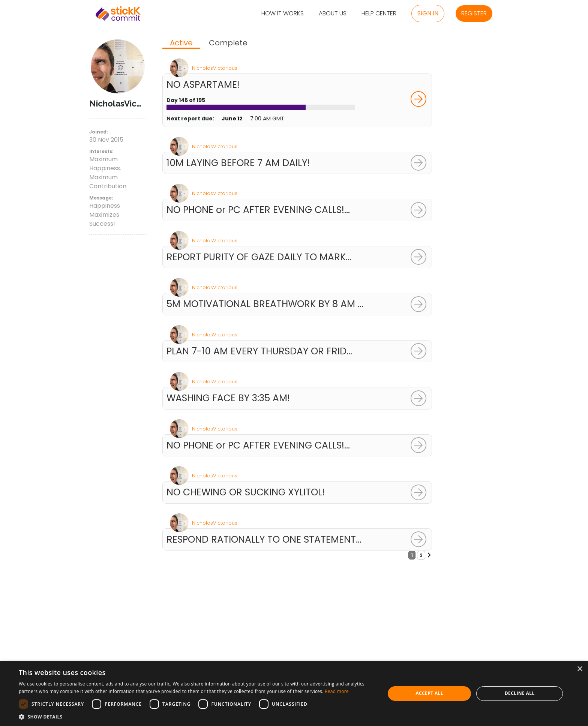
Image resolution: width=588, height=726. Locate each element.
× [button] (580, 669)
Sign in (428, 13)
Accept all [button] (429, 693)
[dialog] (294, 694)
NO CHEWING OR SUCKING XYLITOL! (246, 492)
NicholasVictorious (215, 68)
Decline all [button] (520, 693)
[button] (196, 717)
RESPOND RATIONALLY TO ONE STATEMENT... (264, 539)
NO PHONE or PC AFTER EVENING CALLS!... (258, 210)
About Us (333, 14)
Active (181, 43)
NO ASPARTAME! (203, 85)
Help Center (379, 14)
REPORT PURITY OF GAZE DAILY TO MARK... (259, 257)
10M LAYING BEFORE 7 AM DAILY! (238, 163)
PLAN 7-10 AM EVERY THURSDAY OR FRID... (259, 351)
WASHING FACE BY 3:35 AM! (228, 398)
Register (474, 13)
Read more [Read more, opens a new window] (337, 691)
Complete (228, 43)
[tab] (181, 43)
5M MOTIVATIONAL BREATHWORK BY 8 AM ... (265, 304)
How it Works (283, 14)
